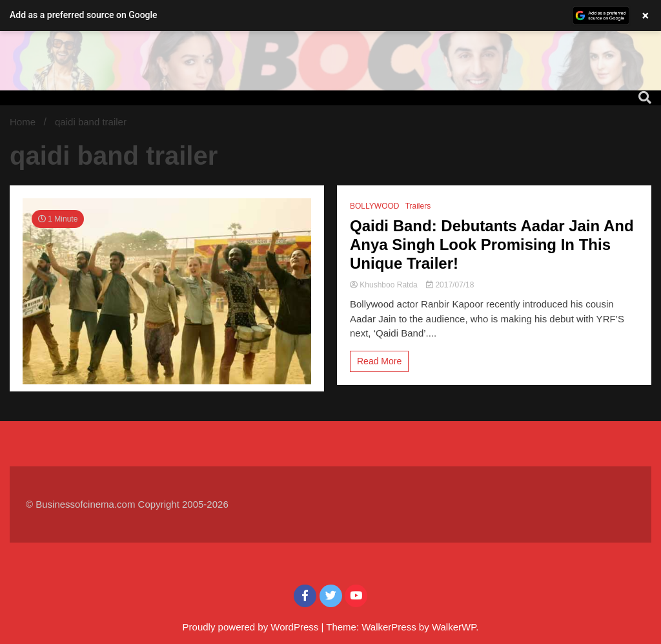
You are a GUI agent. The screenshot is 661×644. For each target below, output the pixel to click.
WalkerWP (454, 627)
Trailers (418, 206)
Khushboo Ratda (385, 285)
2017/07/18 (450, 285)
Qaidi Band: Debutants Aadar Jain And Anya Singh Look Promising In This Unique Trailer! (492, 244)
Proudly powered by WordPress (252, 627)
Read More (379, 361)
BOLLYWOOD (374, 206)
